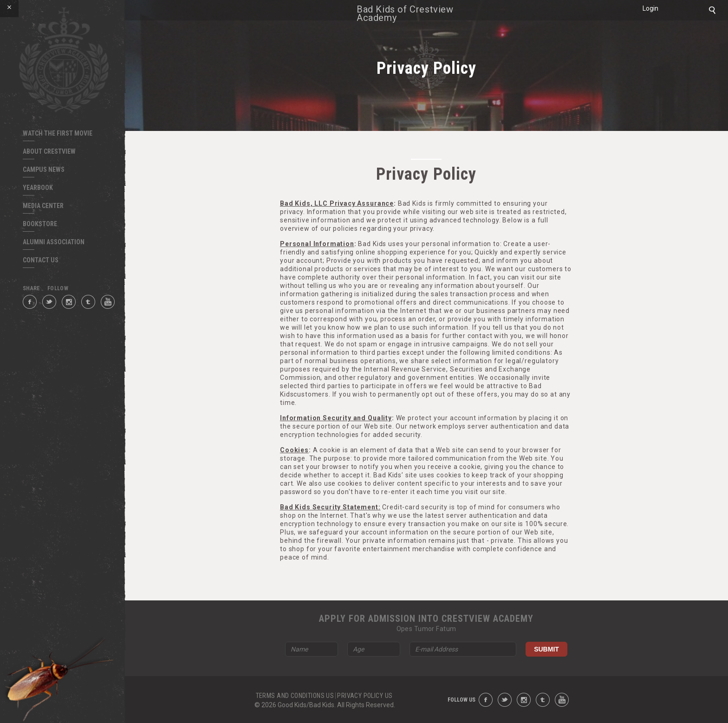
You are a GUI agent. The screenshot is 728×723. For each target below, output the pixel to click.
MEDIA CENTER (43, 206)
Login (650, 8)
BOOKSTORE (40, 224)
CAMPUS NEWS (44, 169)
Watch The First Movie (58, 133)
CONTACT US (41, 260)
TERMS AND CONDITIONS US (295, 696)
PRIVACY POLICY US (365, 696)
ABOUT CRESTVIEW (49, 151)
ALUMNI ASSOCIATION (54, 242)
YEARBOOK (38, 188)
